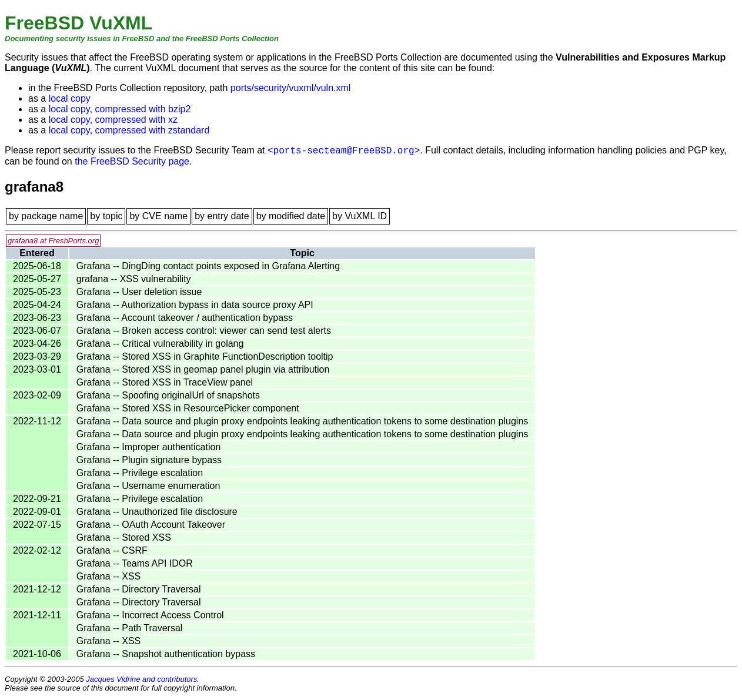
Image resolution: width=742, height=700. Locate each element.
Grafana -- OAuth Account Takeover (151, 525)
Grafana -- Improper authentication (148, 447)
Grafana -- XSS (108, 576)
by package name (46, 216)
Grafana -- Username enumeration (148, 486)
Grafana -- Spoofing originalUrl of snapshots (168, 395)
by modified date (291, 216)
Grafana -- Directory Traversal (139, 589)
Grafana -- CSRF (112, 550)
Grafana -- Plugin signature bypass (149, 460)
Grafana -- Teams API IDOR (135, 563)
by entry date (222, 216)
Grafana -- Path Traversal (130, 628)
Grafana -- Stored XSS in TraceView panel (165, 382)
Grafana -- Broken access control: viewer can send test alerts (204, 331)
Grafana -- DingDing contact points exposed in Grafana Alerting (208, 266)
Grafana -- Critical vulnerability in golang (160, 344)
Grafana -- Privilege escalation (140, 473)
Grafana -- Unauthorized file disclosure (157, 512)
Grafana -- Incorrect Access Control (150, 615)
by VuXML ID (360, 216)
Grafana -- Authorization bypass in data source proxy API (195, 305)
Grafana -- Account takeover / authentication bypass (185, 318)
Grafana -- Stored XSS (124, 537)
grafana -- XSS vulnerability (134, 279)
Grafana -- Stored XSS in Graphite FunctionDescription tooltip (205, 356)
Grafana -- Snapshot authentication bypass (166, 654)
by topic (106, 216)
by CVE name (158, 216)
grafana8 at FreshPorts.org (53, 241)
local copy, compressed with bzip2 (120, 109)
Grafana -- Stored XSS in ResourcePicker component (188, 408)
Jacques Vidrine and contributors (141, 679)
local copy (70, 98)
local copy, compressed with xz (113, 120)
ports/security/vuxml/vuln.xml (291, 88)
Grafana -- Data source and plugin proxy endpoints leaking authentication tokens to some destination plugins (302, 421)
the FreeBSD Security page (132, 161)
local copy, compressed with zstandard (129, 130)
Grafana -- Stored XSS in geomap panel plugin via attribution (203, 369)
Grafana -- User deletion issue (139, 292)
